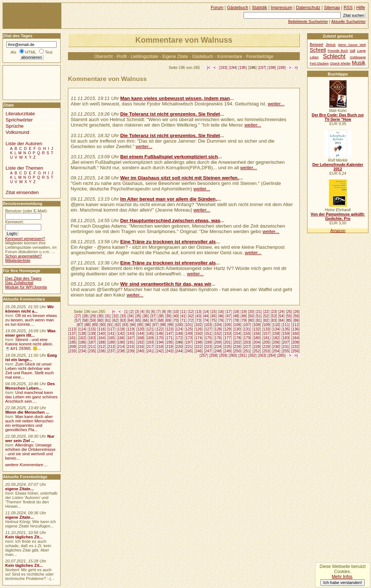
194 (233, 67)
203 (247, 342)
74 (206, 320)
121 (150, 329)
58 (85, 320)
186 (82, 342)
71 (183, 320)
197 (262, 67)
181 (267, 338)
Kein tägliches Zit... (24, 537)
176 (218, 338)
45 (214, 316)
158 (276, 333)
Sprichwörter (19, 120)
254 (276, 351)
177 (227, 338)
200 (218, 342)
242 (160, 351)
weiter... (276, 104)
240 (140, 351)
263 (262, 355)
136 (295, 329)
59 (93, 320)
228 (257, 347)
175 (208, 338)
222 (199, 347)
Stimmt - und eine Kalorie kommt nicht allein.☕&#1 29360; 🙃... (29, 344)
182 (276, 338)
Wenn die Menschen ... (27, 412)
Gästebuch (203, 57)
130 (237, 329)
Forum (217, 8)
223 (208, 347)
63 (123, 320)
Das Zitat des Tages (23, 278)
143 (131, 333)
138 (82, 333)
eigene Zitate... (19, 489)
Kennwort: (14, 222)
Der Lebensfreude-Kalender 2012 (338, 167)
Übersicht (103, 57)
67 (153, 320)
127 (208, 329)
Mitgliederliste (18, 260)
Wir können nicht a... (29, 309)
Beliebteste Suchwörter (308, 22)
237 (111, 351)
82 (266, 320)
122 (160, 329)
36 (146, 316)
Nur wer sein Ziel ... (30, 438)
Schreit (318, 50)
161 (73, 338)
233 (73, 351)
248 (218, 351)
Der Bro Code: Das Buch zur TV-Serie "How (338, 117)
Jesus (331, 45)
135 (286, 329)
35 (138, 316)
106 (237, 325)
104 (218, 325)
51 (259, 316)
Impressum (282, 8)
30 (100, 316)
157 (267, 333)
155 (247, 333)
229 (267, 347)
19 (244, 312)
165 (111, 338)
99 (171, 325)
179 (247, 338)
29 (93, 316)
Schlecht (334, 56)
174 (199, 338)
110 (276, 325)
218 (160, 347)
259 (223, 355)
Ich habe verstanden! (343, 583)
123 (169, 329)
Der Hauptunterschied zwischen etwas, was (170, 220)
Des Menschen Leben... (30, 386)
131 (247, 329)
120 (140, 329)
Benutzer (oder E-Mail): (26, 211)
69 (168, 320)
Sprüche (14, 126)
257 (204, 355)
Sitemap (332, 8)
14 (206, 312)
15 (214, 312)
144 (140, 333)
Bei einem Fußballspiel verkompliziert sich (169, 157)
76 (221, 320)
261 (243, 355)
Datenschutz (308, 8)
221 (189, 347)
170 (160, 338)
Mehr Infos (342, 577)
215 (131, 347)
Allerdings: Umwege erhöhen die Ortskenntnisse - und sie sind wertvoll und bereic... (30, 452)
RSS (348, 8)
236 (102, 351)
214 (121, 347)
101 (189, 325)
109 (267, 325)
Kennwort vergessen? (25, 239)
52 (266, 316)
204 (257, 342)
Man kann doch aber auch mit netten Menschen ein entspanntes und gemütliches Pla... (29, 423)
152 (218, 333)
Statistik (260, 8)
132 (257, 329)
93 (125, 325)
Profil (122, 57)
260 (233, 355)
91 (110, 325)
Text (49, 52)
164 (102, 338)
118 (121, 329)
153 (227, 333)
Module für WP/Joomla (26, 287)
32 (115, 316)
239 (131, 351)
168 (140, 338)
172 (179, 338)
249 (227, 351)
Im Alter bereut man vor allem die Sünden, (169, 199)
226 (237, 347)
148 (179, 333)
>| (296, 67)
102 (199, 325)
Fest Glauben (319, 63)
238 (121, 351)
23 (274, 312)
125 (189, 329)
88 (88, 325)
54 (282, 316)
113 (73, 329)
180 (257, 338)
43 (199, 316)
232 (295, 347)
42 (191, 316)
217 (150, 347)
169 (150, 338)
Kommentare (230, 57)
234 (82, 351)
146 (160, 333)
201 (227, 342)
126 (199, 329)
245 (189, 351)
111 (286, 325)
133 (267, 329)
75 (214, 320)
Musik (359, 63)
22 (266, 312)
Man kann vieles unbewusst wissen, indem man (175, 98)
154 (237, 333)
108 (257, 325)
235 (92, 351)
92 (118, 325)
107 (247, 325)
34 (131, 316)
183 (286, 338)
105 (227, 325)
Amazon (338, 231)
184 (295, 338)
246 (199, 351)
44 (206, 316)
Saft (353, 51)
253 (267, 351)
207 (286, 342)
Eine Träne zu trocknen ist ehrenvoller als (168, 242)
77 (229, 320)
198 (272, 67)
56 (297, 316)
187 (92, 342)
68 (161, 320)
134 (276, 329)
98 (163, 325)
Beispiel (316, 45)
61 (108, 320)
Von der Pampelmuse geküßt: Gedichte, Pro (338, 216)
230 (276, 347)
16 (221, 312)
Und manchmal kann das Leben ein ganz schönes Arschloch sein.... (31, 397)
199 (282, 67)
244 (179, 351)
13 (199, 312)
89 (95, 325)
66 (146, 320)
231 (286, 347)
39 (168, 316)
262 (252, 355)
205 (267, 342)
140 (102, 333)
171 (169, 338)
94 (133, 325)
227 (247, 347)
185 (73, 342)
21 (259, 312)
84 (282, 320)
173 (189, 338)
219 (169, 347)
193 (223, 67)
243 (169, 351)
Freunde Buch (338, 51)
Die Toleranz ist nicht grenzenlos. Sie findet (170, 114)
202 (237, 342)
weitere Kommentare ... (26, 465)
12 (191, 312)
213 (111, 347)
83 (274, 320)
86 (297, 320)
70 (176, 320)
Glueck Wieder (341, 63)
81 (259, 320)
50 (251, 316)
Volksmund (17, 132)
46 (221, 316)
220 (179, 347)
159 (286, 333)
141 (111, 333)
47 (229, 316)
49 (244, 316)
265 (282, 355)
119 (131, 329)
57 (78, 320)
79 (244, 320)
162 (82, 338)
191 (131, 342)
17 (229, 312)
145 (150, 333)
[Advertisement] (25, 82)
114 (82, 329)
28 (85, 316)
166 (121, 338)
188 (102, 342)
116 (102, 329)
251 (247, 351)
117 (111, 329)
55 (289, 316)
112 (295, 325)
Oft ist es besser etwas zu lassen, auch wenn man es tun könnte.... (31, 320)
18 (236, 312)
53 (274, 316)
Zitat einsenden (22, 192)
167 (131, 338)
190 (121, 342)
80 (251, 320)
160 (295, 333)
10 (176, 312)
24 (282, 312)
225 (227, 347)
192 (140, 342)
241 (150, 351)
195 (243, 67)
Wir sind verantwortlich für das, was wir (166, 284)
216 (140, 347)
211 (92, 347)
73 (199, 320)
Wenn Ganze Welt (352, 45)
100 (179, 325)
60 (100, 320)
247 (208, 351)
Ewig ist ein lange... (31, 357)
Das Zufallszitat (19, 283)
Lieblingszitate (145, 57)
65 (138, 320)
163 (92, 338)
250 (237, 351)
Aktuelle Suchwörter (348, 22)
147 (169, 333)
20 (251, 312)
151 (208, 333)
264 (272, 355)
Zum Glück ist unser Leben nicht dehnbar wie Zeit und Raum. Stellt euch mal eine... (29, 371)
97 (156, 325)
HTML (31, 52)
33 (123, 316)
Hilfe (361, 8)
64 (131, 320)
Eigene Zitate (175, 57)
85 (289, 320)
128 (218, 329)
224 (218, 347)
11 (183, 312)
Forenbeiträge (260, 57)
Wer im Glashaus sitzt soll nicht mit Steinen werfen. (179, 178)
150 (199, 333)
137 (73, 333)
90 (103, 325)
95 (140, 325)
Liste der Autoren (24, 144)
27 (78, 316)
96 (148, 325)
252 (257, 351)
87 (80, 325)
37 (153, 316)
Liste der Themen (24, 168)
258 (214, 355)
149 (189, 333)
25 (289, 312)
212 (102, 347)
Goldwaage (358, 57)
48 (236, 316)
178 (237, 338)
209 (73, 347)
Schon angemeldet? (23, 256)
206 (276, 342)
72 (191, 320)
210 (82, 347)
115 (92, 329)
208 (295, 342)
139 (92, 333)
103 (208, 325)
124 (179, 329)
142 (121, 333)
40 (176, 316)
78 (236, 320)
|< (209, 67)
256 (295, 351)
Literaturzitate (20, 114)
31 (108, 316)
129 (227, 329)
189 (111, 342)
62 (115, 320)
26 (297, 312)
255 (286, 351)
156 (257, 333)
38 (161, 316)
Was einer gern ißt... (30, 333)
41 (183, 316)
